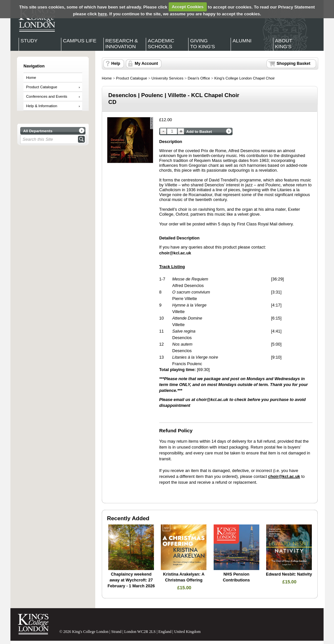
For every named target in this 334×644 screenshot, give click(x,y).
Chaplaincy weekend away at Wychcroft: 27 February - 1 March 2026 (131, 580)
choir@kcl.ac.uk (212, 400)
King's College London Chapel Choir (244, 78)
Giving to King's (203, 43)
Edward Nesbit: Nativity (289, 574)
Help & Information (42, 106)
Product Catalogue (42, 87)
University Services (167, 78)
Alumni (242, 41)
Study (29, 41)
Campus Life (80, 41)
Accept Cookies (188, 7)
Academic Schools (161, 43)
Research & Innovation (122, 43)
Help (116, 64)
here (102, 14)
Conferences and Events (47, 96)
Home (31, 78)
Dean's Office (199, 78)
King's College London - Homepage (35, 19)
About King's (284, 43)
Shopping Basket (293, 64)
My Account (146, 64)
